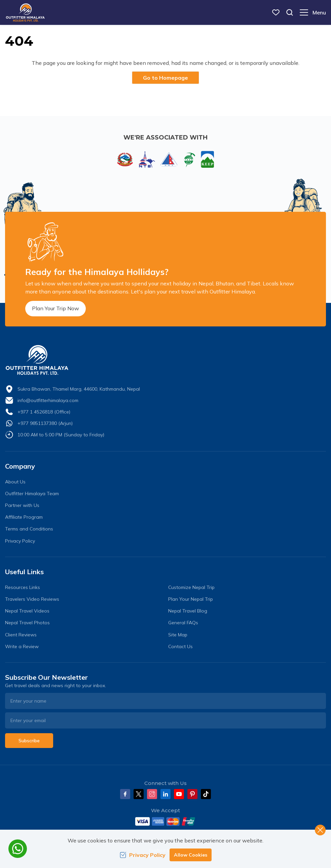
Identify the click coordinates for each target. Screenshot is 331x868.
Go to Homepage (165, 78)
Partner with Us (22, 505)
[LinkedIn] (165, 794)
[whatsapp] (18, 849)
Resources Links (23, 587)
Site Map (178, 635)
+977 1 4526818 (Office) (44, 412)
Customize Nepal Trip (191, 587)
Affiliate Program (24, 517)
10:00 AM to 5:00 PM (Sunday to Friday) (61, 435)
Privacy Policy (20, 541)
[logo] (165, 360)
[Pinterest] (192, 794)
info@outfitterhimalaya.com (48, 400)
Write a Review (22, 646)
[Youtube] (179, 794)
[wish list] (276, 12)
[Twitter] (139, 794)
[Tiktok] (206, 794)
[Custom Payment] (165, 821)
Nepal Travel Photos (27, 623)
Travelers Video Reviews (32, 599)
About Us (15, 482)
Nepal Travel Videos (27, 611)
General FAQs (183, 623)
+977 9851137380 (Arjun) (45, 423)
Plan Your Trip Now (56, 308)
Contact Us (180, 646)
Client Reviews (21, 635)
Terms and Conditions (29, 529)
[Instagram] (152, 794)
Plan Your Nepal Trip (191, 599)
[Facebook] (125, 794)
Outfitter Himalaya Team (32, 494)
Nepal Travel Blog (188, 611)
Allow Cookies (191, 855)
